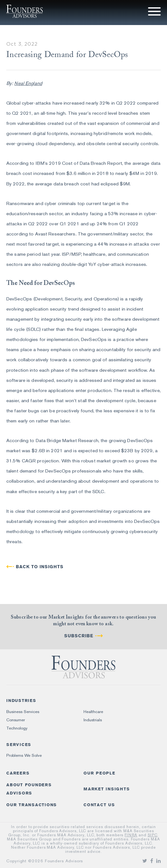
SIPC (153, 835)
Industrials (93, 720)
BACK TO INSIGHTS (40, 567)
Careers (18, 773)
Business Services (23, 712)
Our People (99, 773)
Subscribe (79, 636)
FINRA (131, 835)
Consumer (16, 720)
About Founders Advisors (29, 789)
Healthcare (93, 712)
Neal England (28, 83)
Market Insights (107, 789)
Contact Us (99, 805)
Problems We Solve (24, 755)
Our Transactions (32, 805)
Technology (17, 728)
